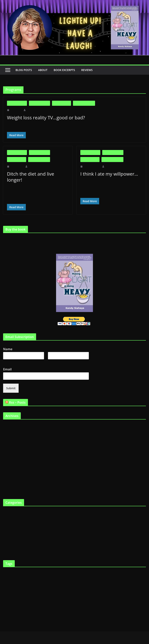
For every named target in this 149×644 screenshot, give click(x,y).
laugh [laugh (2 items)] (53, 585)
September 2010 (12, 477)
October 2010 (11, 470)
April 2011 (9, 445)
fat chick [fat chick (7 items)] (59, 576)
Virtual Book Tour (13, 544)
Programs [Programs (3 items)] (33, 594)
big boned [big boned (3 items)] (25, 568)
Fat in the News (62, 103)
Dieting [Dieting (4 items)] (88, 568)
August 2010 (10, 483)
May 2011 (9, 438)
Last (50, 355)
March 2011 (10, 451)
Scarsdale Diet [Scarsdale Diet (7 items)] (49, 593)
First (5, 355)
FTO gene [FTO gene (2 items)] (107, 576)
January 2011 (10, 464)
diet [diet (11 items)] (79, 568)
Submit (10, 382)
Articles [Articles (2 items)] (6, 568)
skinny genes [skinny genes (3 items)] (104, 594)
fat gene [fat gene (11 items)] (88, 576)
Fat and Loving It (39, 103)
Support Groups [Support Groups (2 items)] (124, 594)
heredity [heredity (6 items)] (24, 585)
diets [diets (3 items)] (95, 568)
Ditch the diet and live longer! (37, 174)
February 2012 (11, 426)
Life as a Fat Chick (84, 103)
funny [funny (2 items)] (115, 576)
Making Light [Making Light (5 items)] (75, 585)
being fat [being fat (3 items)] (15, 568)
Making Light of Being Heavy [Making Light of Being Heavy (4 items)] (103, 585)
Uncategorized (11, 538)
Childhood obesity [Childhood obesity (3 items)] (58, 568)
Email (8, 363)
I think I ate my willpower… (108, 174)
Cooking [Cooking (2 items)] (72, 568)
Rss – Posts (18, 396)
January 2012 (10, 432)
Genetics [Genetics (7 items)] (130, 576)
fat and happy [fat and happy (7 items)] (13, 576)
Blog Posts (24, 70)
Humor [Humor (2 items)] (33, 585)
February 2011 (11, 458)
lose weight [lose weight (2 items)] (61, 585)
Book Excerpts (66, 70)
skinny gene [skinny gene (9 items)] (87, 593)
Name (8, 343)
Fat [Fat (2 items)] (144, 568)
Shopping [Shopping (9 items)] (69, 593)
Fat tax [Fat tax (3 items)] (99, 576)
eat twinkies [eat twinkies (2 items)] (110, 568)
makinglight (32, 110)
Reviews (91, 70)
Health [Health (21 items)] (10, 584)
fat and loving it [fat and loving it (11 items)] (38, 576)
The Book (9, 531)
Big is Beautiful (17, 103)
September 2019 (12, 419)
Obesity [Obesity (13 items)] (128, 585)
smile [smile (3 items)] (114, 594)
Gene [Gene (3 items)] (120, 576)
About (44, 70)
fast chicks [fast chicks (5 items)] (123, 568)
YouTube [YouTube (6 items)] (37, 603)
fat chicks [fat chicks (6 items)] (73, 576)
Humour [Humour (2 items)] (41, 585)
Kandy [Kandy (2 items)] (47, 585)
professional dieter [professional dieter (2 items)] (20, 594)
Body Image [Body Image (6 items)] (39, 568)
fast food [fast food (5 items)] (136, 568)
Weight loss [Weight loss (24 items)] (16, 602)
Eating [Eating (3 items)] (101, 568)
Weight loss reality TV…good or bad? (45, 117)
